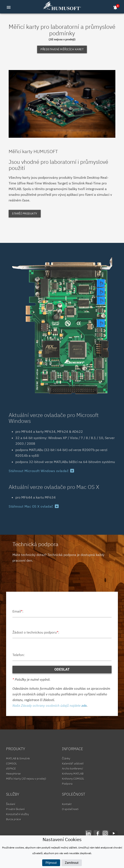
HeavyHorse (13, 774)
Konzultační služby (18, 814)
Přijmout (51, 863)
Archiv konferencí (73, 769)
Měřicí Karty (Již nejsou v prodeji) (26, 779)
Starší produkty (25, 214)
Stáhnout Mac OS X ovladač (34, 506)
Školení (11, 804)
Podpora (67, 784)
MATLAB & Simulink (18, 759)
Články (66, 759)
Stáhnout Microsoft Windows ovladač (42, 471)
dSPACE (11, 769)
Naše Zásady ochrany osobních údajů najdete (50, 705)
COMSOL (12, 764)
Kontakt (67, 804)
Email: (18, 611)
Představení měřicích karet (62, 49)
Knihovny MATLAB (73, 774)
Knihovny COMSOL (73, 779)
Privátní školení (15, 809)
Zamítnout (72, 863)
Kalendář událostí (73, 764)
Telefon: (19, 655)
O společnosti (70, 809)
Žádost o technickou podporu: (36, 632)
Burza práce (13, 819)
